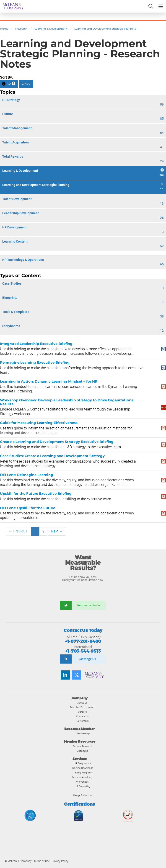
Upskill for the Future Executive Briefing (36, 494)
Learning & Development (51, 29)
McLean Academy (82, 777)
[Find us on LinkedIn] (65, 675)
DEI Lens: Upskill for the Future (28, 508)
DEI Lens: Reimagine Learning (27, 475)
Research (21, 29)
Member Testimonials (82, 707)
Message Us (88, 659)
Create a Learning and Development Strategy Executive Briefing (57, 442)
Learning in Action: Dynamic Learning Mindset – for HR (49, 381)
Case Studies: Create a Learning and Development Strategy (52, 456)
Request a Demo (89, 605)
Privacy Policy (60, 861)
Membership (83, 733)
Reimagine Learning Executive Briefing (35, 362)
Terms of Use (42, 861)
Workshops (82, 782)
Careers (82, 712)
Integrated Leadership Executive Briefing (36, 344)
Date (9, 83)
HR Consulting (82, 786)
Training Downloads (82, 768)
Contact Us (82, 716)
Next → (57, 531)
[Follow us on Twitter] (77, 675)
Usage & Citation (82, 795)
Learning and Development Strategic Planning (105, 29)
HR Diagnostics (82, 763)
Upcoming (82, 751)
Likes (26, 83)
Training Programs (82, 773)
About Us (82, 703)
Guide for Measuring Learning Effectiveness (39, 423)
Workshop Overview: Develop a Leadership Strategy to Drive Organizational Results (67, 402)
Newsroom (83, 721)
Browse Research (82, 746)
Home (4, 29)
